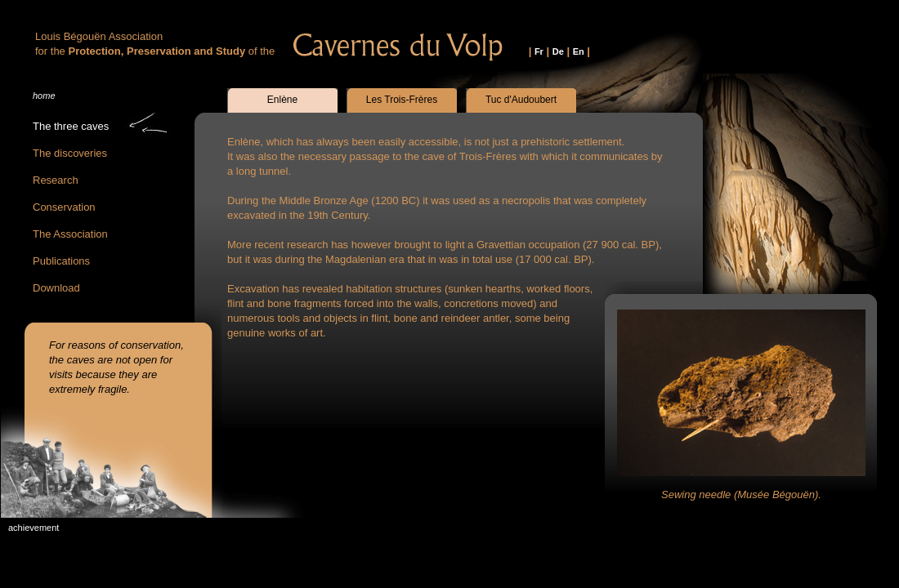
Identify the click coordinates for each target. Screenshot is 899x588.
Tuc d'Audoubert (521, 100)
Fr (539, 51)
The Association (70, 234)
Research (56, 180)
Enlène (282, 100)
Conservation (64, 207)
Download (56, 288)
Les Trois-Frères (402, 100)
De (558, 51)
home (44, 96)
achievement (34, 528)
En (579, 51)
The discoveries (70, 153)
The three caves (71, 126)
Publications (61, 261)
